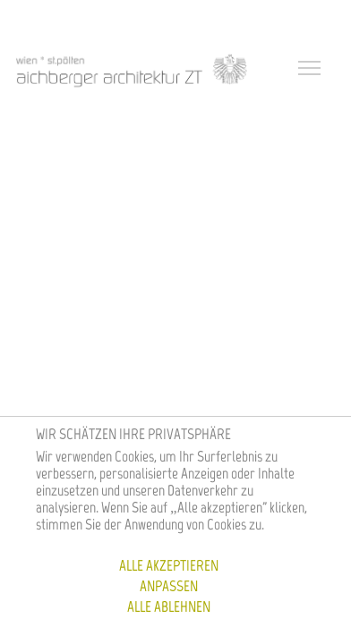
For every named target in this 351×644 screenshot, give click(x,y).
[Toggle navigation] (312, 70)
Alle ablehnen (169, 606)
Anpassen (169, 586)
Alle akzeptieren (169, 565)
